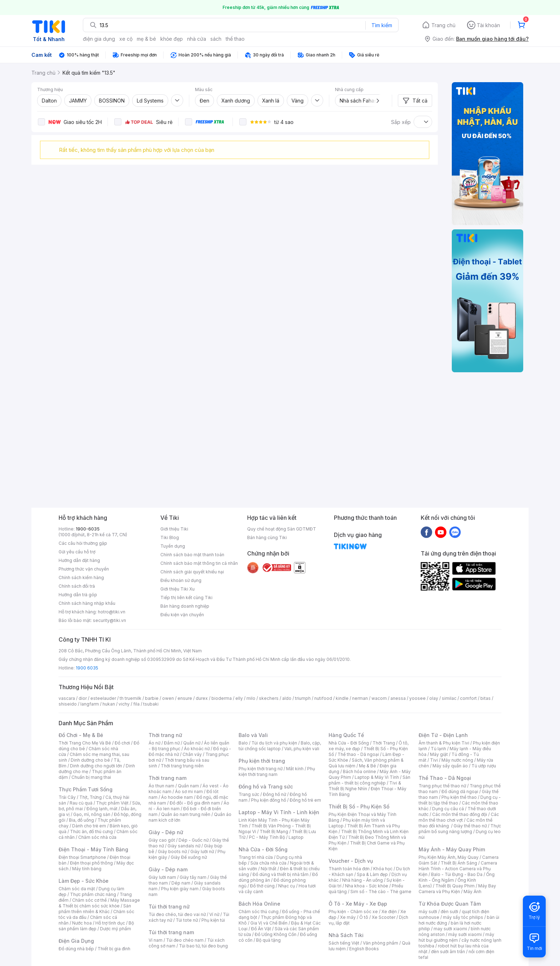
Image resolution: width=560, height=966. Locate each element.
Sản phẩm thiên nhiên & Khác (95, 909)
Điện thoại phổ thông (91, 863)
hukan (109, 704)
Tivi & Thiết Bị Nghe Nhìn (365, 786)
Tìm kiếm (382, 25)
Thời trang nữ (165, 735)
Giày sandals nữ (184, 846)
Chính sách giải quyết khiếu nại (192, 572)
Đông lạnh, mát (102, 809)
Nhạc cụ (287, 886)
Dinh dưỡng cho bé (90, 760)
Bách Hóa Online (259, 904)
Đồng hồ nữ (274, 794)
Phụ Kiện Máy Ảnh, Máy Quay (449, 857)
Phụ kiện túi (213, 920)
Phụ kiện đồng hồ (269, 800)
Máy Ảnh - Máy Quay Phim (452, 849)
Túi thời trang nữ (169, 907)
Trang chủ (443, 25)
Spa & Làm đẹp (372, 874)
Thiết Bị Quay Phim (455, 886)
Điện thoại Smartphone (82, 857)
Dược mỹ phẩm (116, 929)
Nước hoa (82, 923)
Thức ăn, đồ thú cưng (91, 831)
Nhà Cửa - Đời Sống (263, 849)
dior (83, 698)
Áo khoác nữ (197, 749)
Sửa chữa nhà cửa (268, 863)
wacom (379, 698)
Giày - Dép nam (168, 869)
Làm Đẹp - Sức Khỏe (84, 881)
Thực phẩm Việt (112, 803)
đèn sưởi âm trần (448, 952)
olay (434, 698)
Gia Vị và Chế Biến (269, 923)
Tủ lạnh (438, 749)
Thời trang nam (167, 778)
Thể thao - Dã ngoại (358, 754)
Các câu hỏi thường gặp (83, 543)
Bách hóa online (359, 771)
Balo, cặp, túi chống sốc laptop (280, 746)
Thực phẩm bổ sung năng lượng (460, 829)
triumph (303, 698)
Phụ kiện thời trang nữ (261, 769)
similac (449, 698)
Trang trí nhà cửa (256, 857)
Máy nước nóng (457, 760)
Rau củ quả (81, 803)
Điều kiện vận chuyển (182, 615)
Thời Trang (384, 743)
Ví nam (156, 940)
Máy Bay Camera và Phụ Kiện (457, 889)
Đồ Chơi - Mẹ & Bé (81, 735)
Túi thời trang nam (171, 932)
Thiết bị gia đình (114, 949)
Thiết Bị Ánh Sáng (459, 863)
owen (168, 698)
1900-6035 (88, 529)
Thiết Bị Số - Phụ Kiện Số (359, 806)
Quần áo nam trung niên (186, 814)
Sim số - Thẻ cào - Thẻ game (381, 892)
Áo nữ (154, 743)
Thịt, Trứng (91, 797)
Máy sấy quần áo (450, 766)
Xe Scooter (384, 917)
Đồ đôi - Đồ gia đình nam (195, 803)
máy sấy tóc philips (463, 917)
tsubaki (151, 704)
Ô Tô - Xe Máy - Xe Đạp (358, 904)
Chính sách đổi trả (77, 586)
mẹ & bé (146, 39)
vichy (124, 704)
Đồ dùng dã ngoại (460, 791)
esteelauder (103, 698)
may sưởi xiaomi (450, 929)
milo (251, 698)
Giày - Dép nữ (166, 832)
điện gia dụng (99, 39)
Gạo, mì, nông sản (92, 814)
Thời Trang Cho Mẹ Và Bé (85, 743)
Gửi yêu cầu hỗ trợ (77, 552)
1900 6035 (87, 668)
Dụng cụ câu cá (448, 809)
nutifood (323, 698)
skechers (269, 698)
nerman (360, 698)
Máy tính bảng (87, 869)
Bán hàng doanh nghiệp (185, 606)
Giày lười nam (162, 877)
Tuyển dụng (173, 546)
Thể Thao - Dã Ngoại (445, 778)
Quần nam (188, 786)
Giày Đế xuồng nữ (189, 857)
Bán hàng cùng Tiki (267, 537)
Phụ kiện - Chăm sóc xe (353, 912)
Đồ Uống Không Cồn (276, 934)
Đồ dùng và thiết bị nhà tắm (281, 874)
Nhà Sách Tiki (346, 935)
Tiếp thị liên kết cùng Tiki (186, 597)
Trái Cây (67, 797)
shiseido (68, 704)
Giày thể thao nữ (470, 826)
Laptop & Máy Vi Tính (377, 777)
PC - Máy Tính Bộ (267, 837)
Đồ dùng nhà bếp (76, 949)
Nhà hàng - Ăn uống (362, 880)
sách (216, 39)
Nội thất (269, 869)
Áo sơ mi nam (189, 791)
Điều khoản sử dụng (181, 580)
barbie (152, 698)
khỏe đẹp (172, 39)
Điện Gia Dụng (76, 941)
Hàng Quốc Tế (346, 735)
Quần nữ (192, 743)
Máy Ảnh (472, 892)
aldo (287, 698)
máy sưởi (428, 912)
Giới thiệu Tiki (174, 529)
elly (239, 698)
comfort (468, 698)
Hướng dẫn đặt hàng (79, 560)
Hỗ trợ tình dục (110, 923)
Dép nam (181, 883)
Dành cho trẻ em (89, 826)
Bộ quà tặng (268, 940)
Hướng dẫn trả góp (78, 595)
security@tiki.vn (109, 620)
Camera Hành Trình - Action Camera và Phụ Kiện (458, 869)
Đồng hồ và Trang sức (266, 786)
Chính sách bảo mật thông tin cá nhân (199, 563)
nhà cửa (197, 39)
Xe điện (389, 912)
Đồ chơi (122, 743)
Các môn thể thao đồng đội (460, 814)
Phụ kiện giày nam (180, 889)
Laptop (296, 837)
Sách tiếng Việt (344, 943)
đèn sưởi (449, 912)
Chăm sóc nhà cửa (97, 837)
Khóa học (383, 869)
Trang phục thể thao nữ (442, 786)
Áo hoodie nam (177, 797)
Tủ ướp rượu (484, 766)
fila (136, 704)
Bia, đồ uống (81, 820)
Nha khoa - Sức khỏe (367, 886)
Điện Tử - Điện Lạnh (443, 735)
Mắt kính (295, 769)
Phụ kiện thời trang (262, 761)
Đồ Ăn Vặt (261, 929)
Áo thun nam (161, 786)
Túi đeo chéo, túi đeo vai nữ (177, 914)
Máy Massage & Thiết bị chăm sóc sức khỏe (99, 903)
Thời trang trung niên (182, 766)
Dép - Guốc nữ (194, 840)
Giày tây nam (193, 877)
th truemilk (131, 698)
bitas (486, 698)
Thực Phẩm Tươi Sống (86, 789)
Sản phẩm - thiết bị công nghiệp (369, 780)
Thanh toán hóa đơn (349, 869)
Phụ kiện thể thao (459, 797)
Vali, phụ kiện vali (302, 749)
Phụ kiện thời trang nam (277, 771)
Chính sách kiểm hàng (81, 577)
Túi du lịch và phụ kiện (274, 743)
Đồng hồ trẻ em (305, 800)
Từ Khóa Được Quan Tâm (450, 904)
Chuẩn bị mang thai (91, 777)
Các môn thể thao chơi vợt (459, 817)
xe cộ (126, 39)
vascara (67, 698)
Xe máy (348, 917)
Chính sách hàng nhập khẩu (87, 603)
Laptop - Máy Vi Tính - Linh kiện (279, 812)
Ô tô (364, 917)
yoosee (417, 698)
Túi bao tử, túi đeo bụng (203, 946)
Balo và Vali (253, 735)
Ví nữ (214, 914)
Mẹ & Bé (367, 766)
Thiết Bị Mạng (274, 831)
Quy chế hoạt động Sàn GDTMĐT (282, 529)
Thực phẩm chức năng (93, 894)
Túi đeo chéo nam (185, 940)
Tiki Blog (170, 537)
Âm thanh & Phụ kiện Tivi (444, 743)
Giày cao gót (162, 840)
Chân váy (192, 754)
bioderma (222, 698)
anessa (398, 698)
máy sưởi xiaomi (465, 934)
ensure (185, 698)
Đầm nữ (172, 743)
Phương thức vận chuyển (84, 569)
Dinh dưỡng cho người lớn (96, 766)
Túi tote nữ (187, 920)
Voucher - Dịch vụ (351, 861)
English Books (364, 949)
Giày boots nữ (172, 852)
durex (202, 698)
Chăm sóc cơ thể (89, 900)
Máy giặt (439, 754)
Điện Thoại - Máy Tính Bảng (93, 849)
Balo (243, 743)
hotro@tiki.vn (112, 612)
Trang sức (249, 794)
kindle (342, 698)
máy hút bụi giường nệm (456, 937)
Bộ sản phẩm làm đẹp (96, 926)
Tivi (434, 760)
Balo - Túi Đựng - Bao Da (457, 874)
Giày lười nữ (202, 852)
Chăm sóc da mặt (77, 889)
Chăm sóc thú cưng (259, 912)
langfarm (90, 704)
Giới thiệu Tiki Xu (177, 589)
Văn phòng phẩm (381, 943)
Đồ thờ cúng (262, 886)
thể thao (235, 39)
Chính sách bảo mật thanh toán (192, 555)
